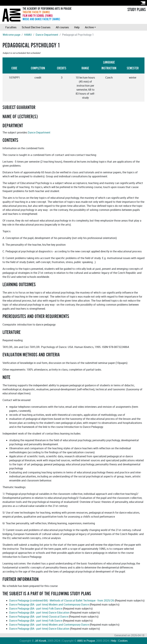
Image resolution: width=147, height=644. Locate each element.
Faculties (11, 27)
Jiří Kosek (40, 641)
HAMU (28, 35)
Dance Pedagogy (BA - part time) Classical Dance (39, 617)
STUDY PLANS (137, 10)
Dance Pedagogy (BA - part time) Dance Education (39, 613)
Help (77, 27)
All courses (62, 27)
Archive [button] (89, 27)
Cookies (123, 641)
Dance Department (47, 35)
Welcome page (11, 35)
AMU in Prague (86, 641)
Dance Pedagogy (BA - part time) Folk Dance (36, 609)
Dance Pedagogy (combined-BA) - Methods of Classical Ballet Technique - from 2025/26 (62, 600)
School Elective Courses (36, 27)
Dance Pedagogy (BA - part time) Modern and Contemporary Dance (49, 604)
